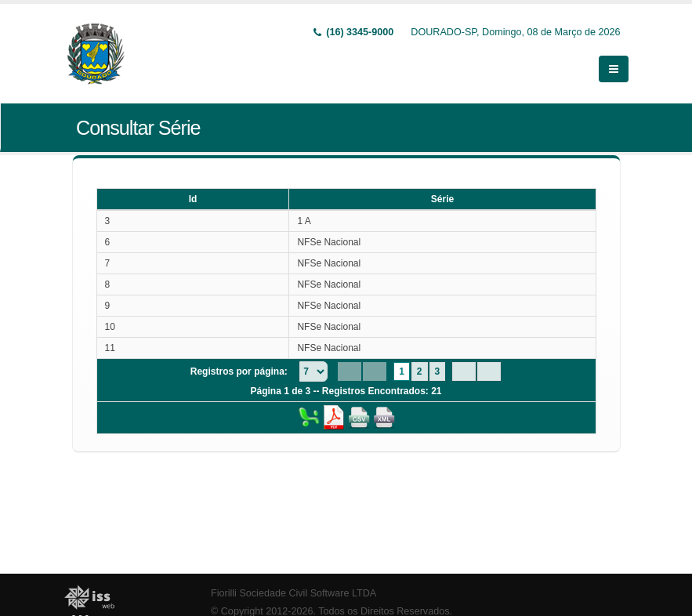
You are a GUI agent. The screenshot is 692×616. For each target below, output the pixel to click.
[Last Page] (489, 371)
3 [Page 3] (438, 371)
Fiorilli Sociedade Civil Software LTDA (293, 593)
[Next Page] (464, 371)
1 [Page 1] (402, 371)
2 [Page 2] (420, 371)
